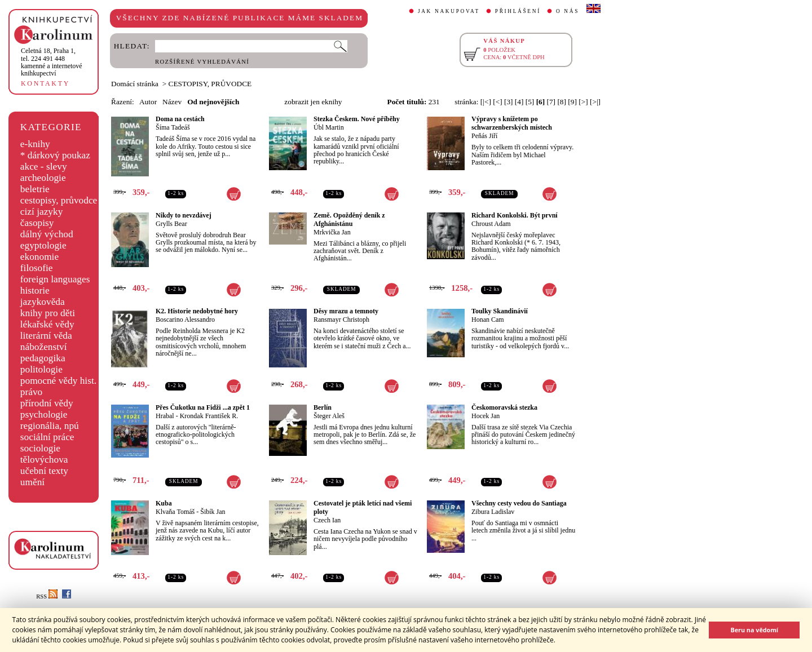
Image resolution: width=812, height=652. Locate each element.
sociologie (40, 448)
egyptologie (43, 245)
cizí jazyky (42, 212)
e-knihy (35, 144)
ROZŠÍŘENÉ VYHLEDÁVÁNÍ (202, 62)
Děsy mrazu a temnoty (346, 311)
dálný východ (47, 234)
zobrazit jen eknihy (313, 102)
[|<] (486, 102)
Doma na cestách (180, 119)
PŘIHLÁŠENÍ (518, 11)
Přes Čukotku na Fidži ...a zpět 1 (203, 407)
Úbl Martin (329, 127)
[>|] (595, 102)
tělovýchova (44, 460)
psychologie (44, 414)
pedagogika (43, 358)
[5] (530, 102)
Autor (148, 102)
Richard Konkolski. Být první (515, 215)
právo (31, 392)
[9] (572, 102)
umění (32, 482)
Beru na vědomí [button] (754, 630)
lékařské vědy (47, 324)
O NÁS (568, 11)
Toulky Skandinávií (500, 311)
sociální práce (47, 437)
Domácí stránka (135, 84)
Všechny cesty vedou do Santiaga (519, 503)
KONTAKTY (45, 83)
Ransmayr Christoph (341, 320)
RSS (47, 596)
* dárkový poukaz (55, 155)
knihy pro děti (48, 313)
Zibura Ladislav (493, 512)
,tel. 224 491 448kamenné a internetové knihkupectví (52, 62)
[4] (519, 102)
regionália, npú (50, 426)
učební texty (44, 471)
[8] (562, 102)
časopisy (37, 223)
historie (35, 290)
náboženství (44, 347)
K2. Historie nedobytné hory (197, 311)
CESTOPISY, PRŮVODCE (210, 84)
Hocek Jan (486, 416)
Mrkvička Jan (332, 232)
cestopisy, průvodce (59, 200)
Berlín (323, 407)
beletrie (35, 189)
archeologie (43, 178)
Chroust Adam (491, 224)
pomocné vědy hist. (58, 381)
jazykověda (43, 302)
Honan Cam (488, 320)
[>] (583, 102)
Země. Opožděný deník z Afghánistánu (349, 219)
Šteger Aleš (329, 416)
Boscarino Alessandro (185, 320)
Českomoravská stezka (504, 407)
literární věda (46, 336)
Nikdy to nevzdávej (184, 215)
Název (172, 102)
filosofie (37, 268)
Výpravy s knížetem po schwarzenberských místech (512, 123)
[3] (509, 102)
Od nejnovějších (213, 102)
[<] (497, 102)
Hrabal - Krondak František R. (197, 416)
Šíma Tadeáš (173, 127)
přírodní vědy (47, 403)
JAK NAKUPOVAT (449, 11)
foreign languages (55, 279)
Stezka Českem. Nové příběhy (357, 119)
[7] (551, 102)
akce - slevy (44, 167)
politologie (41, 369)
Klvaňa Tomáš (175, 512)
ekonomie (39, 257)
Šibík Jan (213, 512)
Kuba (164, 503)
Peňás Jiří (484, 136)
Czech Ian (327, 520)
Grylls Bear (171, 224)
